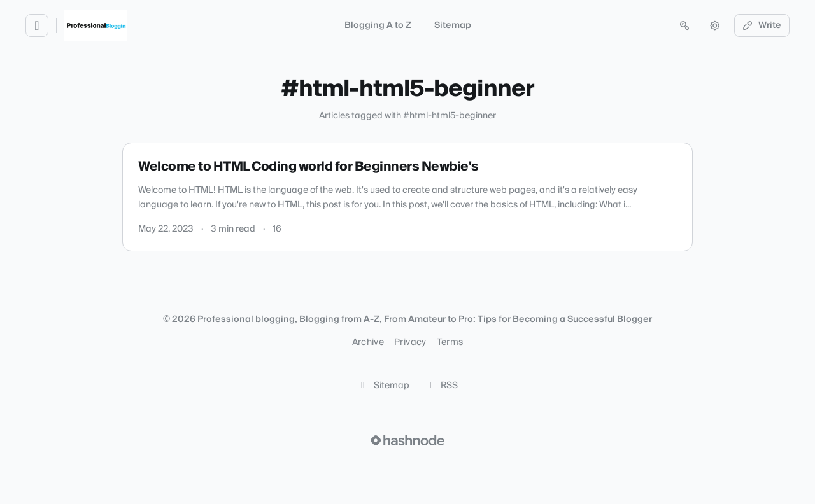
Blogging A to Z (378, 25)
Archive (368, 342)
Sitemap (453, 25)
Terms (450, 342)
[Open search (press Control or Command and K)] (684, 25)
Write (762, 25)
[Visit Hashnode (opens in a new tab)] (407, 440)
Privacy (410, 342)
